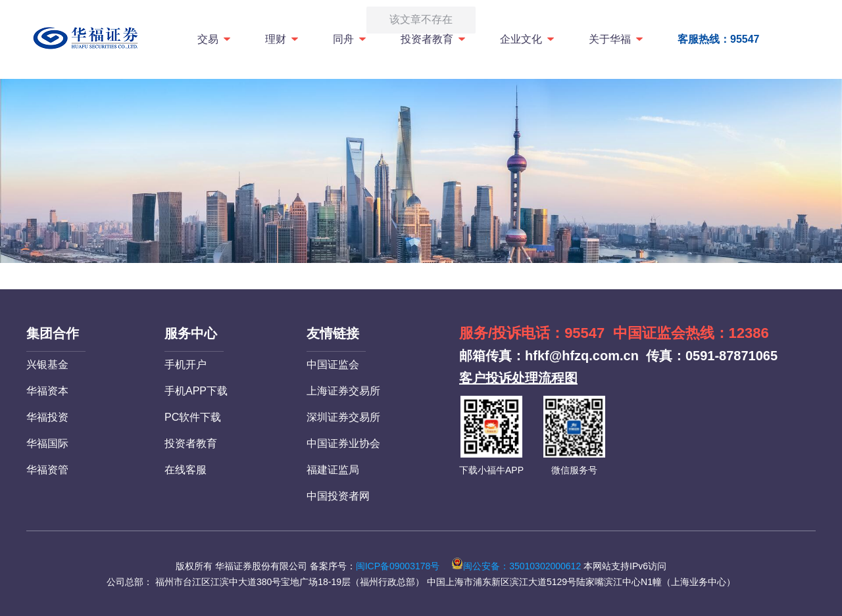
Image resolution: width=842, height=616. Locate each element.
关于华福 (617, 39)
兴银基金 (47, 365)
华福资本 (47, 391)
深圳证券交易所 (343, 417)
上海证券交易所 (343, 391)
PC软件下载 (193, 417)
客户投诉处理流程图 (518, 378)
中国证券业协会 (343, 443)
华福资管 (47, 470)
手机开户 (186, 365)
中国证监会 (333, 365)
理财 (283, 39)
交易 (215, 39)
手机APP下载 (196, 391)
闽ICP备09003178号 (398, 566)
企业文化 (528, 39)
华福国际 (47, 443)
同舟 (350, 39)
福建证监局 (333, 470)
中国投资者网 (338, 496)
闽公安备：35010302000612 (516, 566)
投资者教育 (434, 39)
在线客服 (186, 470)
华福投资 (47, 417)
